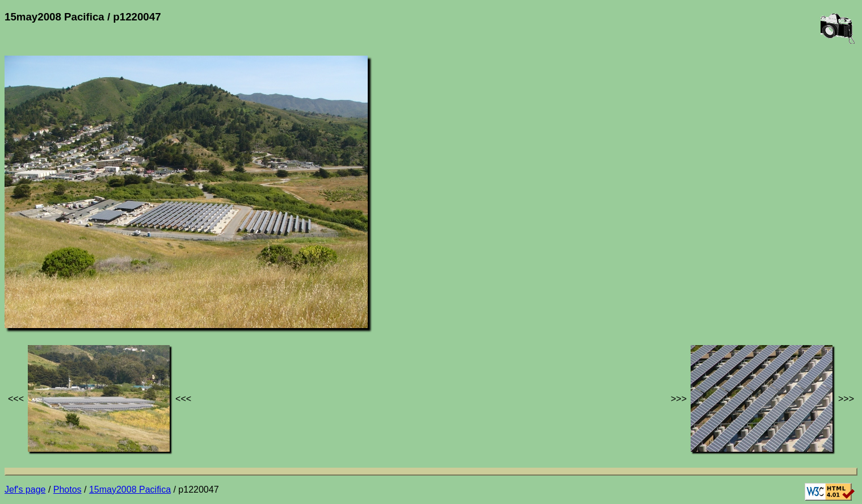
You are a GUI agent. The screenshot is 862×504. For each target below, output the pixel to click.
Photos (68, 490)
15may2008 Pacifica (130, 490)
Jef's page (25, 490)
